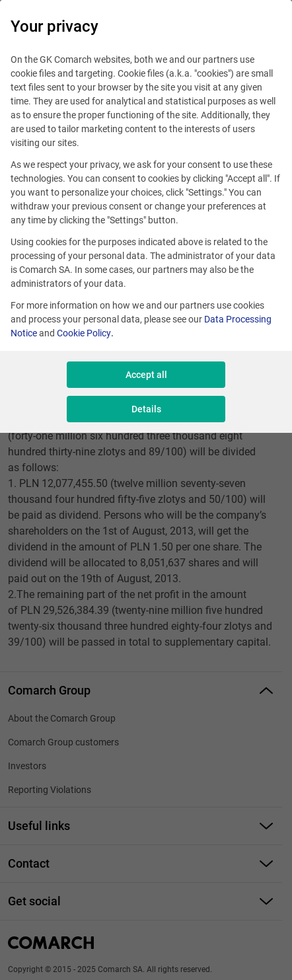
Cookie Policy (84, 333)
